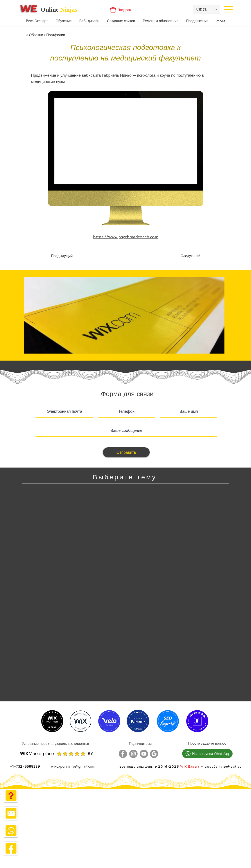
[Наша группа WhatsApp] (207, 754)
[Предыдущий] (66, 256)
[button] (207, 9)
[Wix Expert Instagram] (133, 754)
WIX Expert (190, 767)
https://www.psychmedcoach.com (126, 237)
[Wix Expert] (29, 9)
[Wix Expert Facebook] (123, 754)
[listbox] (207, 9)
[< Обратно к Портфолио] (45, 35)
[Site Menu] (228, 9)
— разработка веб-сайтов (221, 767)
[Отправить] (126, 452)
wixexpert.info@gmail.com (73, 766)
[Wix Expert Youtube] (144, 754)
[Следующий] (189, 256)
